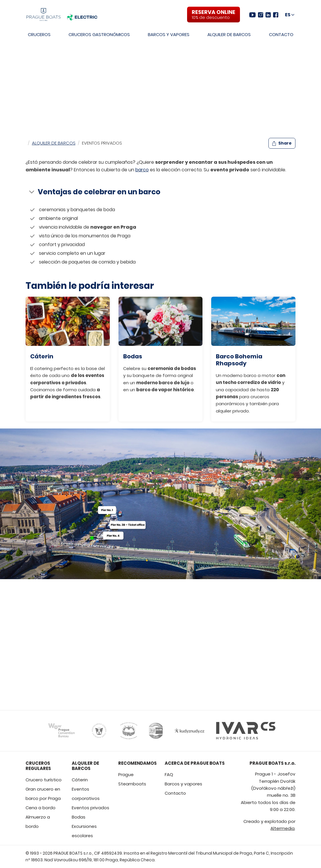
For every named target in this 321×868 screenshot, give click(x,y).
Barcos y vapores (169, 34)
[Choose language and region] (290, 15)
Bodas (133, 356)
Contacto (281, 34)
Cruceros (39, 34)
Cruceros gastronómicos (99, 34)
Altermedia (283, 828)
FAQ (169, 774)
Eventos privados (90, 808)
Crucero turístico (44, 780)
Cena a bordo (41, 808)
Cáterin (42, 356)
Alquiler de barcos (229, 34)
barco (142, 170)
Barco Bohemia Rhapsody (239, 360)
